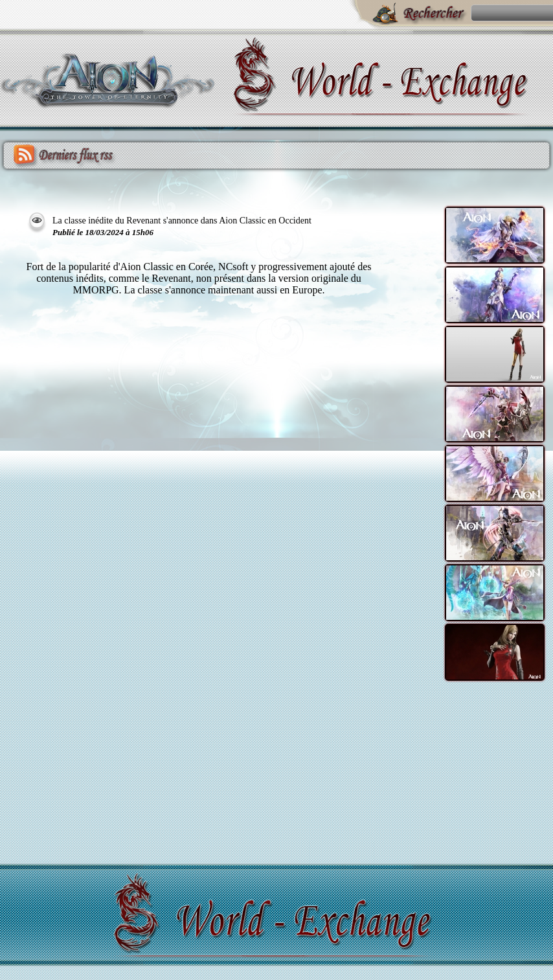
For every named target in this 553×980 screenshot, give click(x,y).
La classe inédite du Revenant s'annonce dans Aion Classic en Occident (182, 221)
